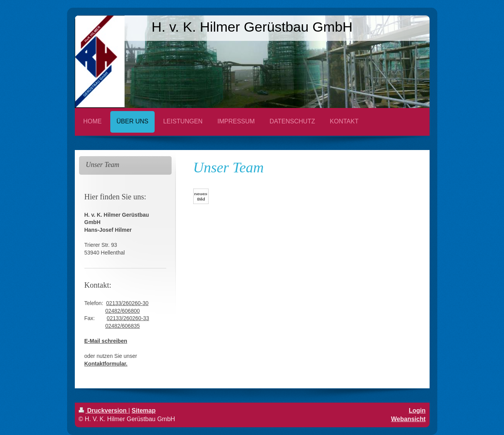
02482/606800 (123, 311)
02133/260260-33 (128, 318)
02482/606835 (123, 326)
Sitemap (143, 411)
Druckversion (104, 411)
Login (417, 411)
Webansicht (408, 419)
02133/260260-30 (127, 303)
